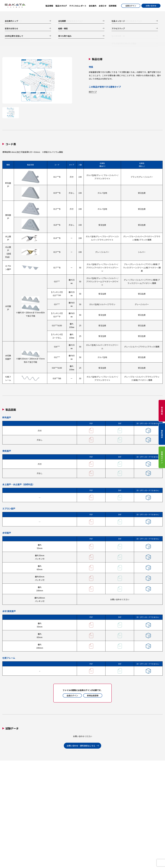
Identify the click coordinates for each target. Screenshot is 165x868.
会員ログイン (131, 6)
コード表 (24, 40)
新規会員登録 (93, 695)
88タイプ (93, 92)
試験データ (60, 40)
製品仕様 (6, 40)
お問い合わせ (151, 6)
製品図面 (42, 40)
